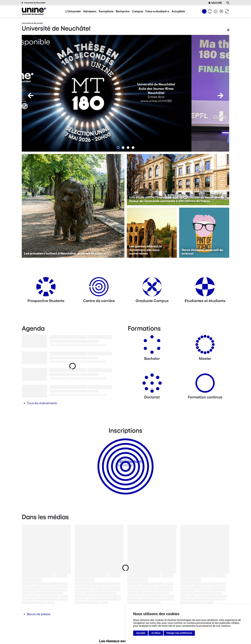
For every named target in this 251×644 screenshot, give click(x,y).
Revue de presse (39, 614)
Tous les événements (42, 403)
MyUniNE (215, 3)
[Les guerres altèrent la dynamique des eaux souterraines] (152, 233)
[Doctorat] (152, 384)
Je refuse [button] (156, 633)
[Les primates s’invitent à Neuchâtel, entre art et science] (73, 206)
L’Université (73, 11)
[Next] (220, 96)
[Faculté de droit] (221, 11)
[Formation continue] (205, 384)
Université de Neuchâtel (34, 3)
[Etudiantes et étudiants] (205, 288)
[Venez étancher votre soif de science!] (204, 233)
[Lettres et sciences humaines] (209, 11)
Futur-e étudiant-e (157, 11)
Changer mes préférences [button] (179, 633)
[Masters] (205, 346)
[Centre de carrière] (99, 288)
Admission (90, 11)
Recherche (123, 11)
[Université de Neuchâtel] (34, 11)
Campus (138, 11)
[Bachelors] (152, 346)
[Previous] (31, 96)
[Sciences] (215, 11)
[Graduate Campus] (152, 288)
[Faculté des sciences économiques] (227, 11)
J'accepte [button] (141, 633)
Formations (106, 11)
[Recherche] (228, 3)
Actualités (178, 11)
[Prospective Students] (46, 288)
